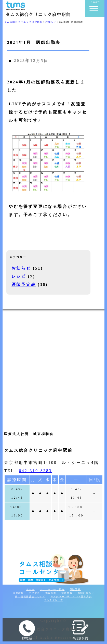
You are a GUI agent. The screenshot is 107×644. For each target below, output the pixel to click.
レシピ (19, 276)
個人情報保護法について (30, 597)
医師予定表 (24, 285)
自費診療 (18, 593)
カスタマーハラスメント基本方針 (71, 597)
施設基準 (51, 593)
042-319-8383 (35, 471)
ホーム (30, 589)
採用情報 (67, 593)
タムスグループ (53, 600)
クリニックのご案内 (52, 589)
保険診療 (75, 589)
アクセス (35, 593)
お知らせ (21, 268)
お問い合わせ (86, 593)
